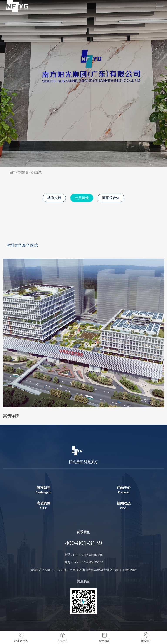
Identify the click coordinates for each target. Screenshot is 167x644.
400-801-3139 (83, 543)
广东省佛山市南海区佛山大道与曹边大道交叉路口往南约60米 (96, 570)
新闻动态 (124, 506)
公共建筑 (36, 172)
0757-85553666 (92, 555)
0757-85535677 (92, 562)
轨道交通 (54, 198)
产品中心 (124, 490)
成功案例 (43, 506)
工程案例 (23, 172)
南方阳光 (43, 490)
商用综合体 (111, 198)
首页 (12, 172)
